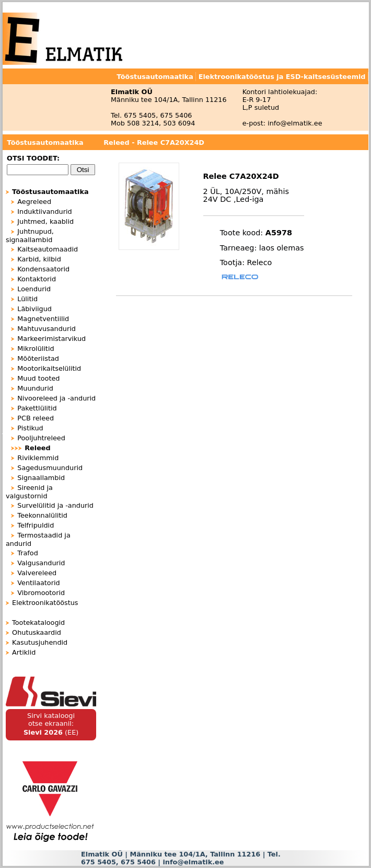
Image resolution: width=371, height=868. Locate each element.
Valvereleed (37, 573)
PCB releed (36, 418)
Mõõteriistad (38, 358)
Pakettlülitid (37, 408)
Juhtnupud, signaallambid (30, 236)
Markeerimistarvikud (51, 339)
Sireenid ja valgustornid (29, 492)
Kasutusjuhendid (40, 642)
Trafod (28, 553)
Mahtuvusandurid (47, 329)
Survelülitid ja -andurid (55, 505)
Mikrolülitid (36, 349)
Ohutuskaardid (37, 632)
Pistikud (30, 428)
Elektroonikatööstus (45, 603)
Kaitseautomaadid (48, 249)
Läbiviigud (34, 309)
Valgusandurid (41, 563)
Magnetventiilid (43, 319)
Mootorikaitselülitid (49, 368)
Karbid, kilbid (39, 259)
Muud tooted (38, 378)
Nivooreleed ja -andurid (56, 398)
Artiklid (24, 652)
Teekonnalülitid (42, 515)
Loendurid (34, 289)
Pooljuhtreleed (41, 438)
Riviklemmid (38, 458)
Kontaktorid (37, 279)
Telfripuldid (36, 525)
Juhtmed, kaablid (45, 221)
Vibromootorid (41, 593)
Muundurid (35, 388)
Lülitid (27, 299)
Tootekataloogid (38, 623)
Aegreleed (34, 202)
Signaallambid (41, 478)
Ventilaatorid (38, 583)
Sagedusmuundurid (50, 468)
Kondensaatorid (43, 269)
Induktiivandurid (44, 212)
